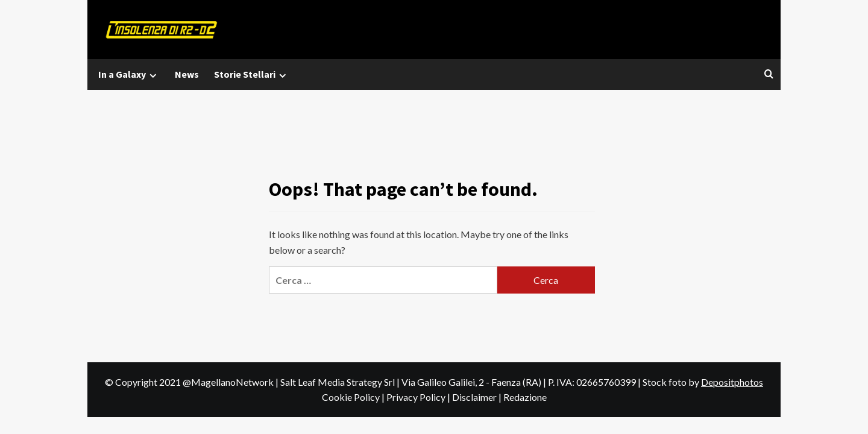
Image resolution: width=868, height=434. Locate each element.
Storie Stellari (252, 74)
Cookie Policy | (354, 397)
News (187, 74)
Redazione (525, 397)
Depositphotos (732, 382)
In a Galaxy (129, 74)
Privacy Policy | (419, 397)
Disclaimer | (478, 397)
